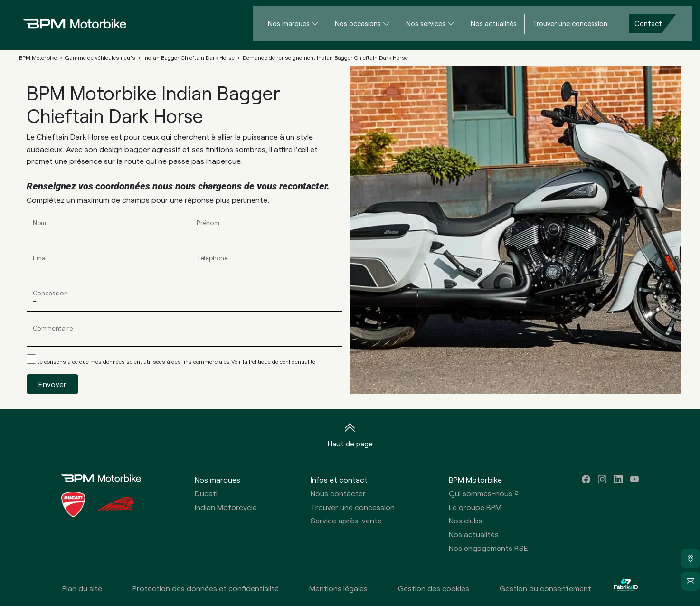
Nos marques (289, 23)
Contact (648, 23)
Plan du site (82, 588)
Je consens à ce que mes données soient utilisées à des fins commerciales (177, 361)
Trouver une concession (570, 23)
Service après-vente (346, 520)
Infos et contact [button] (339, 479)
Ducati (206, 493)
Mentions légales (338, 588)
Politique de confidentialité (282, 361)
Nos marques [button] (218, 479)
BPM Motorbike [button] (475, 479)
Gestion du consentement (545, 588)
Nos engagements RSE (488, 548)
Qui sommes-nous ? (484, 493)
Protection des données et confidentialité (206, 588)
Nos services (426, 23)
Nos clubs (466, 520)
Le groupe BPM (475, 507)
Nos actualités (494, 23)
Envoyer (52, 384)
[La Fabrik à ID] (626, 588)
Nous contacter (338, 493)
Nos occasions (358, 23)
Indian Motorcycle (226, 507)
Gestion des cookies (434, 588)
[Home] (67, 24)
